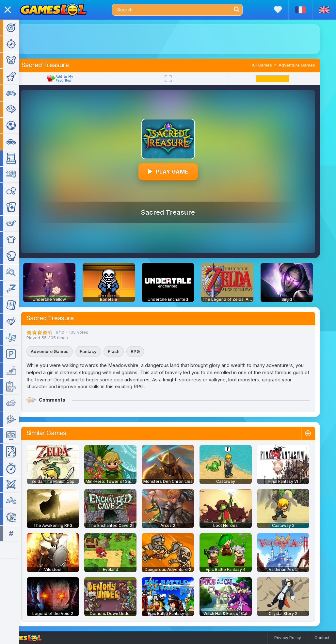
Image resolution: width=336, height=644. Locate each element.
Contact (322, 638)
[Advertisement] (178, 39)
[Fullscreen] (178, 79)
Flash (123, 351)
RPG (145, 351)
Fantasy (98, 351)
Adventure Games (306, 65)
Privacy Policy (288, 638)
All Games (271, 65)
